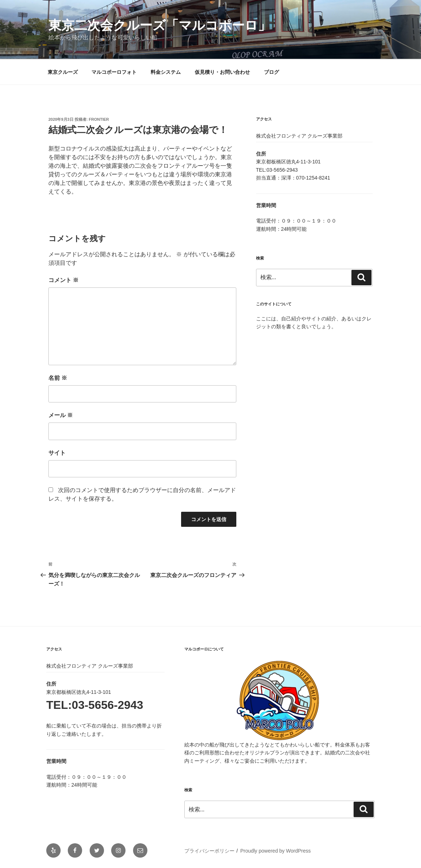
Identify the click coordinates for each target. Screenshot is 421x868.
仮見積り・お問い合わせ (222, 72)
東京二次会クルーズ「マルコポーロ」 (160, 25)
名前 (58, 378)
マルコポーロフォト (114, 72)
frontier (99, 119)
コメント (63, 280)
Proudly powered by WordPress (276, 851)
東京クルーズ (63, 72)
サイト (57, 453)
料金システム (166, 72)
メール (61, 415)
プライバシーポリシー (209, 851)
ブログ (271, 72)
